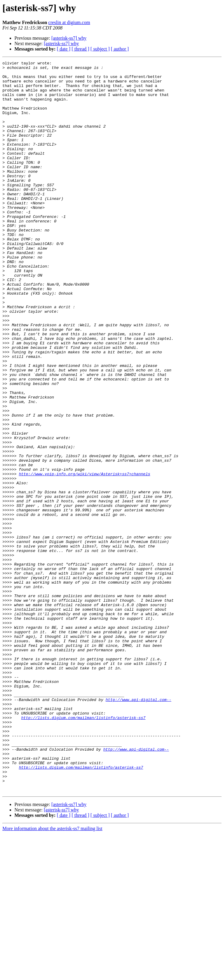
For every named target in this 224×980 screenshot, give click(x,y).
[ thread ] (80, 49)
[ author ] (120, 49)
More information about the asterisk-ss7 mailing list (52, 975)
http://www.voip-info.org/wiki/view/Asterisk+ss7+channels (85, 557)
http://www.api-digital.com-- (138, 828)
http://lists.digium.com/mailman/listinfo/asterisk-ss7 (83, 849)
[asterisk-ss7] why (69, 38)
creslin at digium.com (69, 22)
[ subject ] (100, 49)
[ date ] (64, 49)
